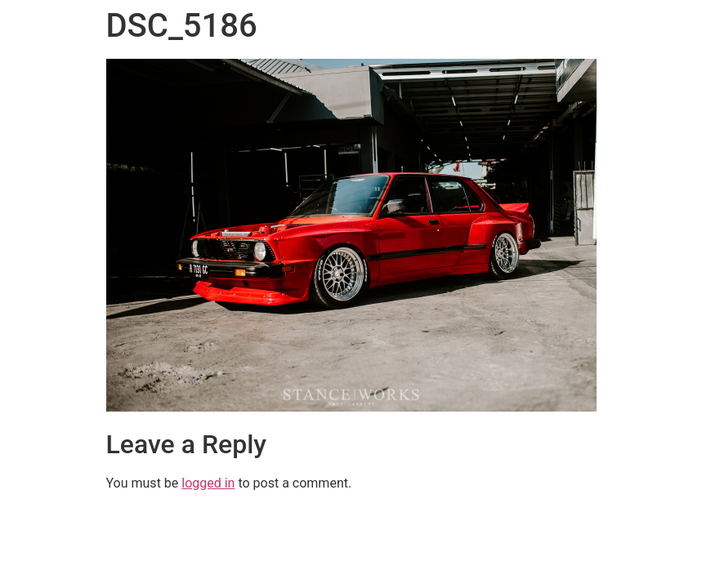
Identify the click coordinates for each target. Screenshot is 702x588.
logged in (208, 483)
